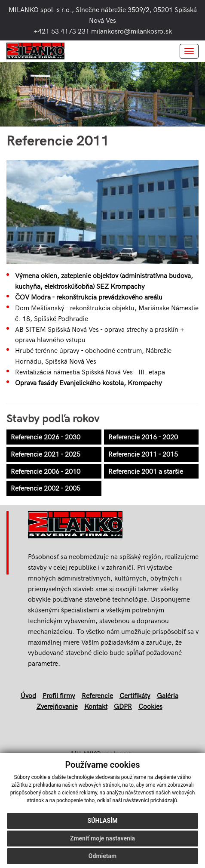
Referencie (97, 695)
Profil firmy (59, 695)
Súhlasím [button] (103, 821)
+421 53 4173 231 (61, 31)
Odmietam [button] (102, 856)
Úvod (28, 695)
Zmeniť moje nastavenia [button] (102, 838)
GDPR (123, 706)
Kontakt (96, 706)
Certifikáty (135, 695)
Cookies (150, 706)
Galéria (168, 695)
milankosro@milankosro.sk (132, 31)
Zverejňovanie (57, 706)
